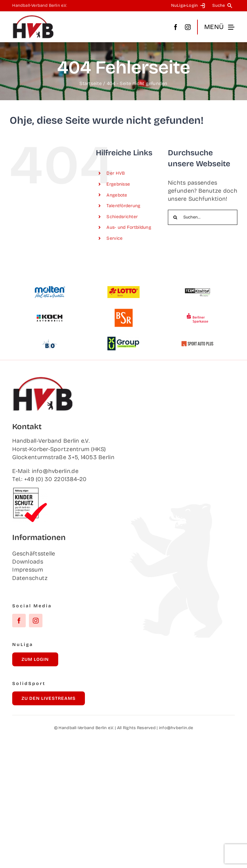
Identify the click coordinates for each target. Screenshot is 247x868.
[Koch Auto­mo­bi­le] (50, 311)
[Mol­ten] (50, 289)
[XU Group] (123, 340)
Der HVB (116, 173)
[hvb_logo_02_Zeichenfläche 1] (33, 18)
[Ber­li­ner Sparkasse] (197, 311)
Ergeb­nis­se (118, 184)
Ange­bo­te (117, 195)
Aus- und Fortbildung (129, 227)
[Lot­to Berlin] (123, 289)
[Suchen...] (203, 217)
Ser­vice (114, 238)
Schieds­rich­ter (122, 217)
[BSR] (123, 311)
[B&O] (50, 337)
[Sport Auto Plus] (197, 344)
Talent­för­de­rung (123, 206)
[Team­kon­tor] (197, 285)
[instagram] (188, 27)
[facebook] (176, 27)
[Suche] (223, 6)
